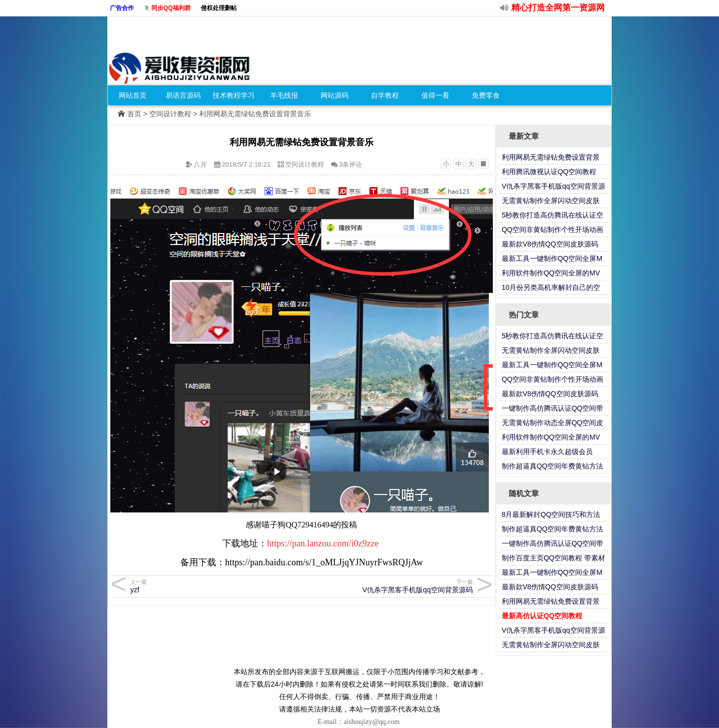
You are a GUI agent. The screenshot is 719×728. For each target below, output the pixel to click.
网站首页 (133, 95)
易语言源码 (183, 95)
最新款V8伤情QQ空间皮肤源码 (550, 244)
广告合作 (122, 8)
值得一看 (435, 95)
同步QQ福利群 (171, 8)
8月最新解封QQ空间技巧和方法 (551, 514)
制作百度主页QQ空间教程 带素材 (554, 558)
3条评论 (351, 164)
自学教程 (385, 95)
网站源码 (335, 95)
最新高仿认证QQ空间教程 (542, 616)
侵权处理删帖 (219, 8)
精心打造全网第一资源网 (558, 8)
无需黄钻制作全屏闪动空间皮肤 (551, 201)
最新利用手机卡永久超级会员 (547, 452)
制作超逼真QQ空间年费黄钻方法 (553, 466)
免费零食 (486, 95)
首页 (134, 114)
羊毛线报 (284, 95)
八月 (200, 164)
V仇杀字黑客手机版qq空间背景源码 (389, 586)
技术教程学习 (234, 95)
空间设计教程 (170, 114)
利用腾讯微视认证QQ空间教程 (549, 172)
